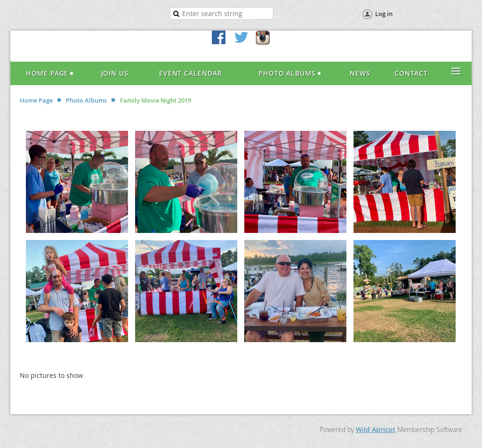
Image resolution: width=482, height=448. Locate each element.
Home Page (36, 100)
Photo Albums (86, 100)
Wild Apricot (376, 429)
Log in (384, 14)
